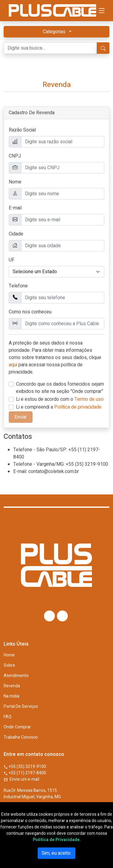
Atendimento (16, 676)
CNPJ (15, 156)
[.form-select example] (56, 272)
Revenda (12, 686)
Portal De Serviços (21, 707)
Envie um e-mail (21, 779)
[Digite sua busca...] (50, 48)
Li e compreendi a (59, 407)
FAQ (8, 717)
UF (12, 260)
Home (9, 655)
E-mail (15, 208)
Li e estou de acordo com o (60, 399)
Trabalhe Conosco (21, 737)
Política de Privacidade (56, 840)
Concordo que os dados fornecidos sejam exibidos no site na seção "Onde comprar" (60, 388)
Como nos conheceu (30, 312)
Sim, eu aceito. (56, 853)
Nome (15, 182)
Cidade (16, 234)
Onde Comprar (17, 727)
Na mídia (11, 696)
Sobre (9, 666)
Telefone (18, 286)
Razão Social (22, 130)
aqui (13, 365)
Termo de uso (89, 399)
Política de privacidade (78, 407)
